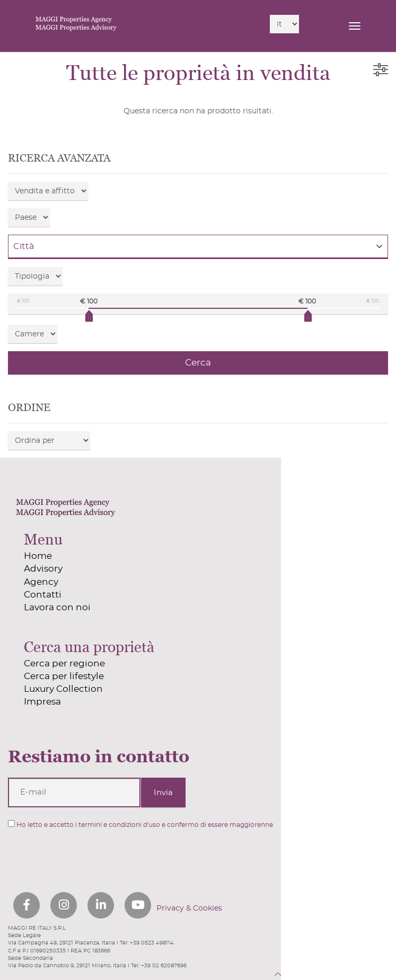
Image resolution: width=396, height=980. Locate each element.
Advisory (43, 569)
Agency (41, 582)
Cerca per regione (64, 663)
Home (38, 556)
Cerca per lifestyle (64, 676)
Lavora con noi (57, 607)
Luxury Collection (63, 689)
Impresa (42, 702)
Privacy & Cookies (189, 908)
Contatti (43, 595)
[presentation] (64, 855)
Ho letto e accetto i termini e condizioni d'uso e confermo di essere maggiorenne (140, 824)
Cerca (198, 363)
